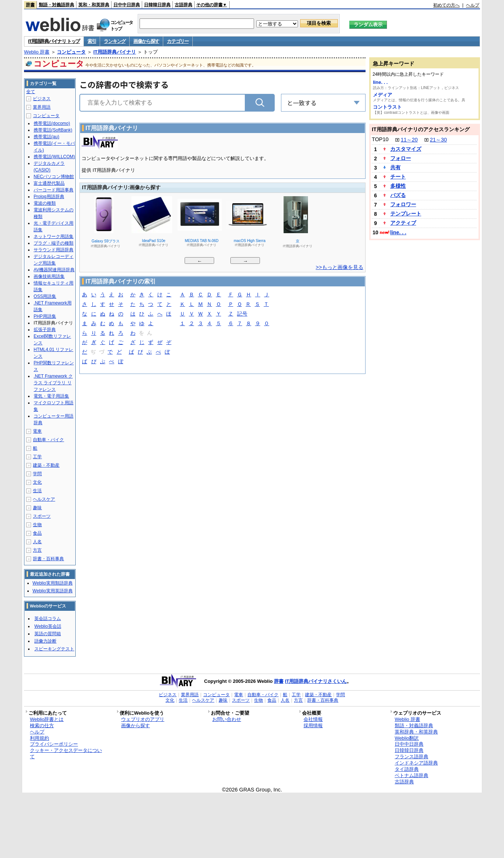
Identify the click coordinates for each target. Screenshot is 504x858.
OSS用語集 (45, 296)
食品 (37, 533)
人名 (37, 542)
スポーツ (42, 516)
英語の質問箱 (48, 634)
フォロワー (403, 204)
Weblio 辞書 (37, 52)
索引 (92, 41)
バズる (398, 195)
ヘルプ (473, 5)
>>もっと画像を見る (340, 267)
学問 (37, 474)
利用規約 (40, 738)
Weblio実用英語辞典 (52, 591)
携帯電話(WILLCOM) (54, 157)
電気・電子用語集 (51, 396)
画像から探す (146, 41)
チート (398, 177)
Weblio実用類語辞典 (52, 583)
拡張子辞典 (45, 330)
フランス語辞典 (412, 757)
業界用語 (42, 107)
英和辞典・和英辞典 (416, 732)
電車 (37, 431)
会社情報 (313, 719)
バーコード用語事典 (54, 190)
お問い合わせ (227, 719)
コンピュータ (71, 52)
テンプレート (406, 214)
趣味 (37, 508)
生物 (37, 525)
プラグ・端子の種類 (54, 243)
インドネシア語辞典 (416, 763)
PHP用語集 (45, 316)
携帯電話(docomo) (52, 123)
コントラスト (387, 107)
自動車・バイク (48, 440)
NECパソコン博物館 (54, 177)
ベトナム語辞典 (412, 775)
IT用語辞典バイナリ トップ (54, 41)
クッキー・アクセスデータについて (66, 753)
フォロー (401, 158)
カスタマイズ (406, 149)
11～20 (409, 140)
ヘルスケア (44, 499)
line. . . (380, 82)
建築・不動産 (46, 465)
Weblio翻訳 (407, 738)
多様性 (398, 186)
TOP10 (380, 139)
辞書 (30, 5)
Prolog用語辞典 (49, 197)
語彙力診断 (45, 641)
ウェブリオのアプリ (143, 719)
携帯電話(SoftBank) (53, 130)
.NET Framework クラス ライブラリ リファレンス (53, 383)
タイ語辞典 (407, 769)
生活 (37, 491)
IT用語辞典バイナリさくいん (316, 681)
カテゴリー (178, 41)
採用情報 (313, 726)
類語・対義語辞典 (56, 5)
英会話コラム (48, 619)
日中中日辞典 (127, 5)
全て (31, 92)
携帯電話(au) (46, 137)
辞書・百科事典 (48, 559)
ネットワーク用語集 (54, 236)
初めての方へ (446, 5)
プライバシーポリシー (54, 744)
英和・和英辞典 (94, 5)
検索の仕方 (42, 726)
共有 (395, 167)
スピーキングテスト (54, 649)
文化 (37, 482)
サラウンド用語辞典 (54, 250)
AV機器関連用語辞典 (54, 270)
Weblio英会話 (48, 626)
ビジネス (42, 99)
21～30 (438, 140)
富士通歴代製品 (49, 183)
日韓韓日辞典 (157, 5)
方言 (37, 550)
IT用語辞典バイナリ (115, 52)
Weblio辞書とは (47, 719)
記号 (242, 314)
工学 (37, 457)
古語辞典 (184, 5)
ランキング (115, 41)
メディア (383, 95)
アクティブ (403, 223)
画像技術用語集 (49, 276)
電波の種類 (45, 203)
